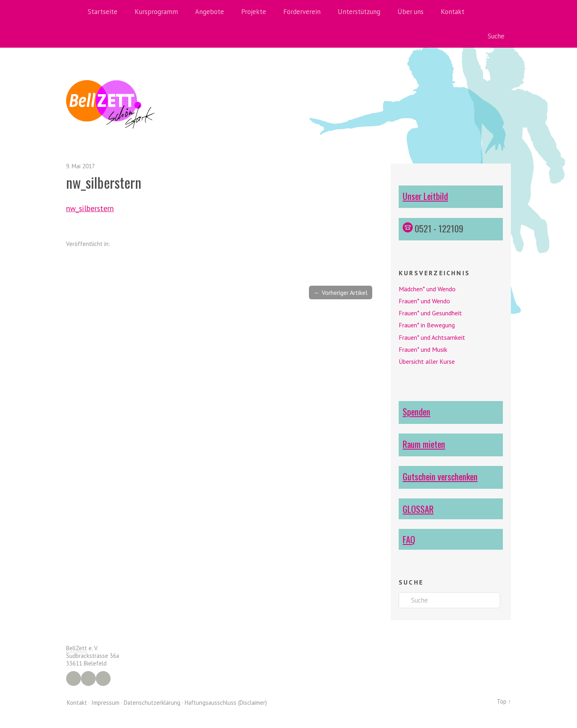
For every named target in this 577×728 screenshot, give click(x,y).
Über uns (411, 12)
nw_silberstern (90, 208)
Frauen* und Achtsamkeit (432, 337)
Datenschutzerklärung (152, 702)
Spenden (417, 411)
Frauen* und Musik (423, 349)
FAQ (409, 539)
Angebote (210, 12)
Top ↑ (504, 701)
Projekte (254, 12)
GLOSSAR (418, 509)
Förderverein (302, 12)
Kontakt (453, 12)
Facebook (74, 679)
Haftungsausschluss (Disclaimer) (226, 702)
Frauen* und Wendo (424, 301)
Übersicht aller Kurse (427, 361)
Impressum (105, 702)
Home (74, 12)
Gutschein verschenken (440, 476)
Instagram (88, 679)
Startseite (103, 12)
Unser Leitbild (425, 196)
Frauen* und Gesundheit (430, 313)
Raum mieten (424, 444)
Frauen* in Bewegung (427, 325)
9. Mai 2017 (81, 166)
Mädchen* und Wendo (427, 289)
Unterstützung (359, 12)
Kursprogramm (156, 12)
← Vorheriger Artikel (341, 292)
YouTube (103, 679)
